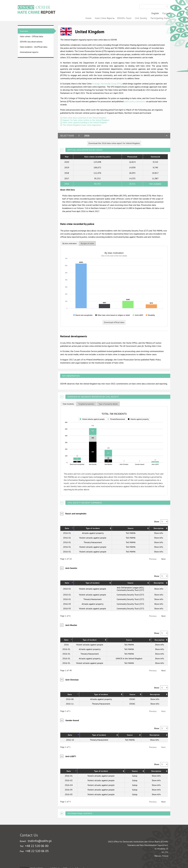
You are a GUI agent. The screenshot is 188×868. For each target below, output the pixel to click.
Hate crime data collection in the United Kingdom (84, 118)
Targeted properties (86, 404)
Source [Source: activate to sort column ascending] (131, 528)
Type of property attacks (108, 404)
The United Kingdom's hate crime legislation (82, 125)
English (155, 13)
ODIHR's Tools (124, 18)
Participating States (160, 18)
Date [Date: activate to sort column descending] (67, 528)
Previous (153, 559)
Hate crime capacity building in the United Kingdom (85, 122)
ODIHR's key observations (31, 42)
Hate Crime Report (104, 18)
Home (88, 18)
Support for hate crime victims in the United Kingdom (86, 120)
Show (161, 522)
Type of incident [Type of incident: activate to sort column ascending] (93, 528)
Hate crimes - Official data (31, 36)
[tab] (70, 243)
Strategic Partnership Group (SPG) (107, 84)
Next (163, 559)
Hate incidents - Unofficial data (34, 47)
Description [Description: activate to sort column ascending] (159, 528)
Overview (24, 31)
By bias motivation (70, 243)
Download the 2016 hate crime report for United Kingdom (114, 143)
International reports (29, 52)
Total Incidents (68, 404)
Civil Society (141, 18)
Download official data (114, 322)
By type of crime (87, 243)
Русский (166, 13)
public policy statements (135, 101)
